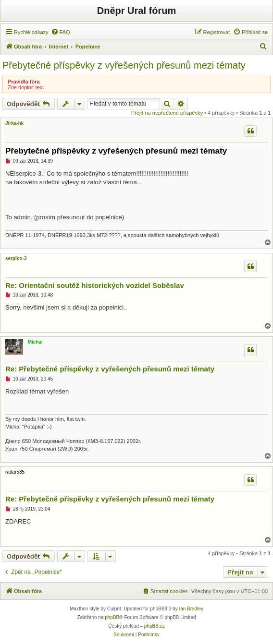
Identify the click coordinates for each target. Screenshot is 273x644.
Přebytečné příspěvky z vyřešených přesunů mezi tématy (124, 65)
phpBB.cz (155, 626)
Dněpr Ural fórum (136, 11)
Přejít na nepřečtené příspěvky (167, 113)
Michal (35, 342)
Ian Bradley (191, 609)
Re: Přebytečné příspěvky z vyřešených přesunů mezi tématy (110, 369)
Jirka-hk (14, 123)
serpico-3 (16, 258)
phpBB (112, 617)
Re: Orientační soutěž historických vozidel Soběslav (95, 285)
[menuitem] (61, 32)
